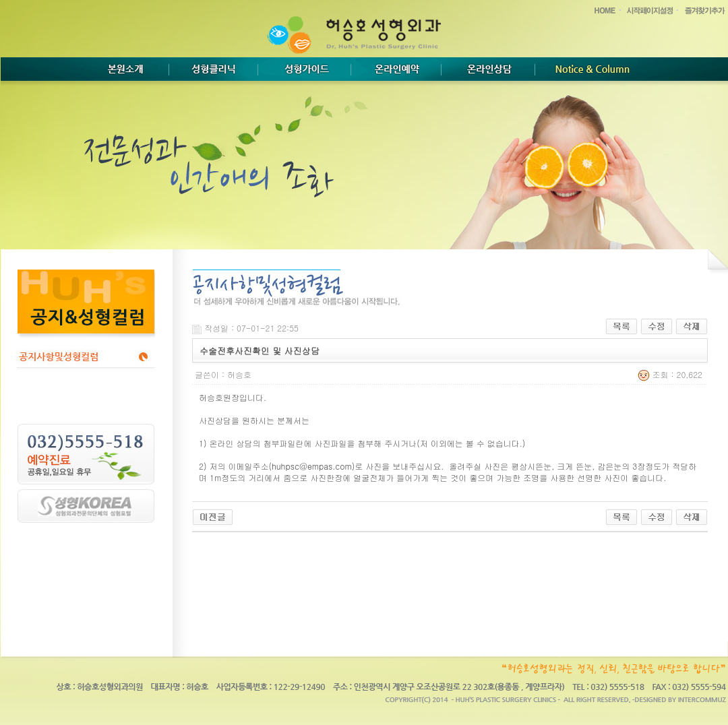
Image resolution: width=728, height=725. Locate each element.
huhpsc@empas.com (312, 466)
